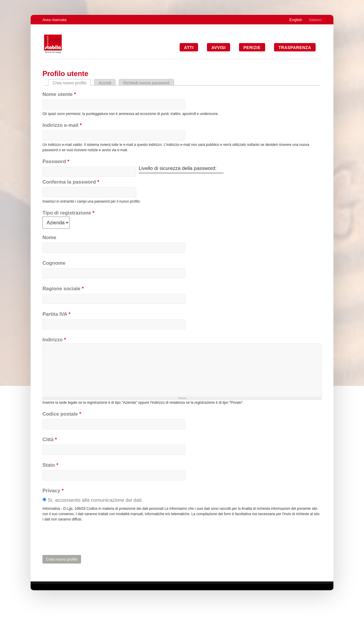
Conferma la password (71, 182)
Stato (50, 465)
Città (50, 440)
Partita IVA (56, 314)
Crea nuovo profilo (72, 83)
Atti (189, 48)
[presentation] (88, 538)
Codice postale (62, 414)
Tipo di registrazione (68, 213)
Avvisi (219, 48)
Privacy (53, 491)
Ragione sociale (63, 289)
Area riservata (54, 20)
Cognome (54, 263)
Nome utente (59, 94)
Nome (49, 238)
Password (56, 161)
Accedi (105, 83)
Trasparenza (295, 48)
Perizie (252, 48)
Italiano (315, 20)
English (296, 20)
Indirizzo (54, 340)
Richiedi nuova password (146, 83)
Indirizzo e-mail (62, 125)
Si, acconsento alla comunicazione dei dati (95, 500)
